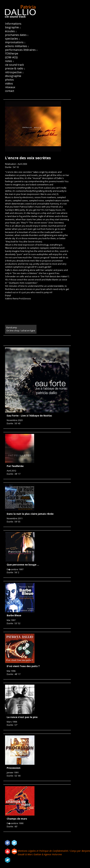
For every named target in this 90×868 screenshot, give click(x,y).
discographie (13, 76)
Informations (13, 24)
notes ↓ (10, 61)
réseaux (10, 87)
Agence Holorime (53, 854)
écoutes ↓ (11, 31)
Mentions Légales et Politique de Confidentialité (43, 851)
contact (10, 91)
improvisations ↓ (15, 42)
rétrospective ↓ (14, 72)
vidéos (9, 83)
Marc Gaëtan (34, 854)
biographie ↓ (13, 27)
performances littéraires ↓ (21, 50)
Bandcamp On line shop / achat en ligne (21, 329)
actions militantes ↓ (17, 46)
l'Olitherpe (12, 53)
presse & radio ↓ (15, 68)
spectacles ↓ (13, 39)
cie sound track (14, 65)
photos (9, 80)
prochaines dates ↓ (17, 35)
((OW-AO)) (11, 57)
